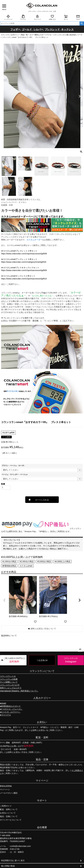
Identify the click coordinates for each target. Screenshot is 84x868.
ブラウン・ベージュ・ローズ (13, 466)
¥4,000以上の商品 (62, 561)
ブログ (78, 17)
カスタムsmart (26, 566)
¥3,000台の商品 (44, 561)
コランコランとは (8, 676)
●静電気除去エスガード (10, 706)
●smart (3, 703)
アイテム (23, 17)
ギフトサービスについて (11, 820)
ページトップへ (80, 649)
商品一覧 (24, 35)
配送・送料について (9, 809)
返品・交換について (9, 816)
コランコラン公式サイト (10, 35)
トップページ (8, 17)
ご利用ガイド (6, 806)
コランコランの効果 (9, 679)
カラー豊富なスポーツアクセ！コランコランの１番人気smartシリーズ (56, 35)
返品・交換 (42, 759)
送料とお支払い (39, 730)
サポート (42, 800)
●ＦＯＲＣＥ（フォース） (11, 709)
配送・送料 (42, 737)
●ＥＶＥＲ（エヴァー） (10, 712)
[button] (4, 600)
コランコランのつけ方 (10, 685)
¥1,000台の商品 (9, 561)
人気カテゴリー (42, 698)
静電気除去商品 (9, 566)
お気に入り (52, 17)
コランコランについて (42, 671)
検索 (82, 24)
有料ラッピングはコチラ (11, 688)
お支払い (42, 722)
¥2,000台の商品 (27, 561)
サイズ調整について (9, 682)
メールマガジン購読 (9, 793)
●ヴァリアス (5, 715)
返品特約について (9, 636)
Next (80, 96)
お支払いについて (8, 813)
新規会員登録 (6, 786)
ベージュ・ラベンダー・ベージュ (15, 475)
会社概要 (42, 827)
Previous (4, 96)
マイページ (37, 17)
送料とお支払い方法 (17, 752)
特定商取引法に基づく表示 (13, 860)
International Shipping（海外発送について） (19, 691)
